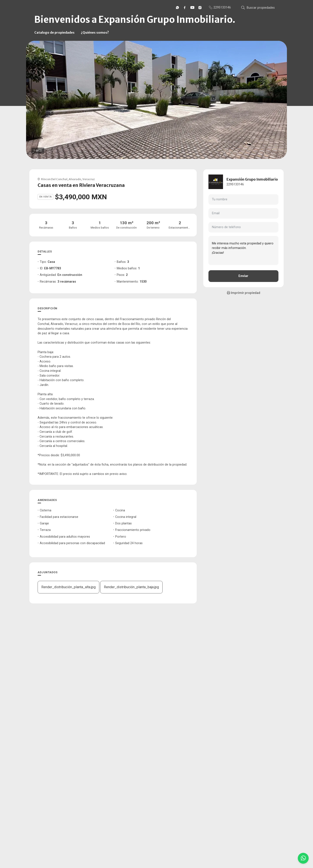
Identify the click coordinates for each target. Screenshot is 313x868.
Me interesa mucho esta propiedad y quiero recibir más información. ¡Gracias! (243, 250)
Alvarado (75, 179)
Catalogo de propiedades (54, 33)
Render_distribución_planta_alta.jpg (68, 587)
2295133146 (235, 184)
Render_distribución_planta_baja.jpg (131, 587)
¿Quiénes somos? (95, 33)
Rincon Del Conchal (54, 179)
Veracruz (89, 179)
